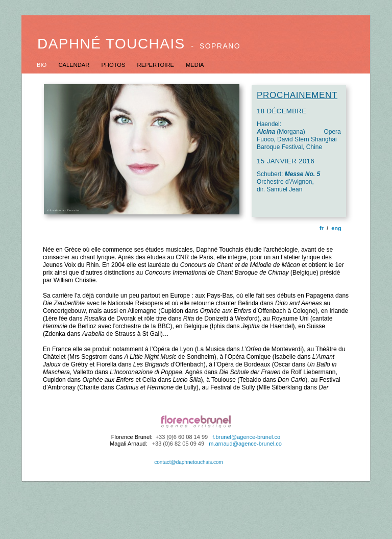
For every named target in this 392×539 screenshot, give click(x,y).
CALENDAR (75, 65)
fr (322, 228)
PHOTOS (114, 65)
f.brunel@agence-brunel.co (246, 437)
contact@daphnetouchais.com (189, 462)
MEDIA (195, 65)
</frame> (196, 315)
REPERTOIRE (156, 65)
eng (336, 228)
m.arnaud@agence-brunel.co (245, 444)
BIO (42, 65)
